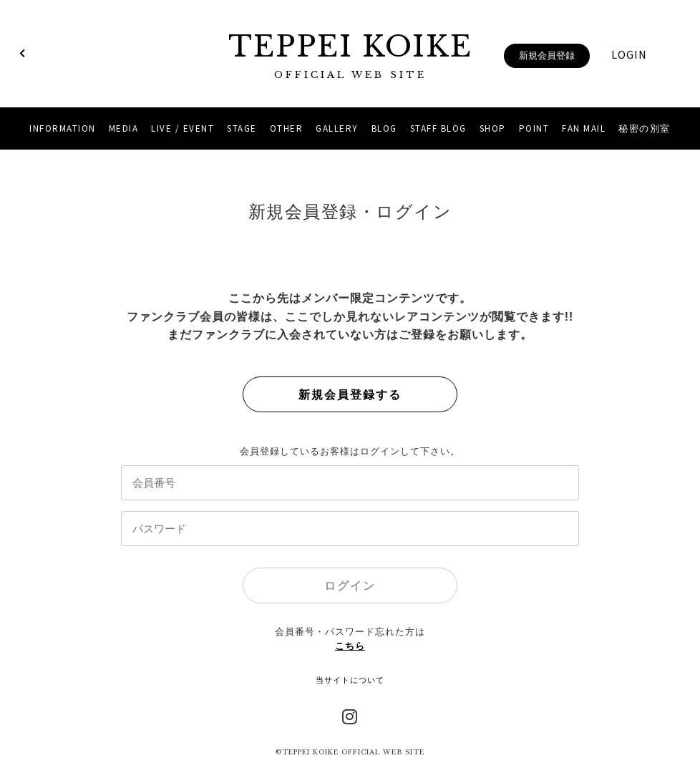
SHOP (493, 128)
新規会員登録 (547, 55)
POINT (534, 128)
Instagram (350, 715)
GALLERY (337, 128)
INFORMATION (63, 128)
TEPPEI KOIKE (350, 55)
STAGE (242, 128)
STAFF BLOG (438, 128)
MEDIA (124, 128)
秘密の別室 (645, 128)
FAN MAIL (584, 128)
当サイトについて (350, 680)
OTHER (287, 128)
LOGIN (629, 54)
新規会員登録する (350, 395)
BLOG (384, 128)
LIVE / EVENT (183, 128)
